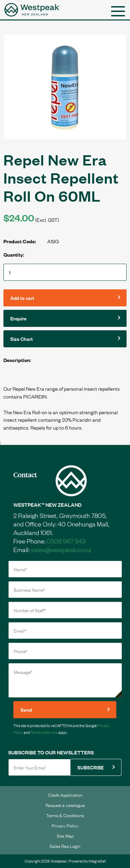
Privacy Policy (65, 825)
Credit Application (65, 795)
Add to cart (22, 298)
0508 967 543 (66, 541)
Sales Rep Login (65, 846)
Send (26, 710)
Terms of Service (44, 732)
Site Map (65, 836)
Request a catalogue (65, 805)
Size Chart (22, 339)
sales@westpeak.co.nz (61, 549)
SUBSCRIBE (90, 767)
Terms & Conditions (65, 815)
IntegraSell (97, 861)
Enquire (18, 318)
